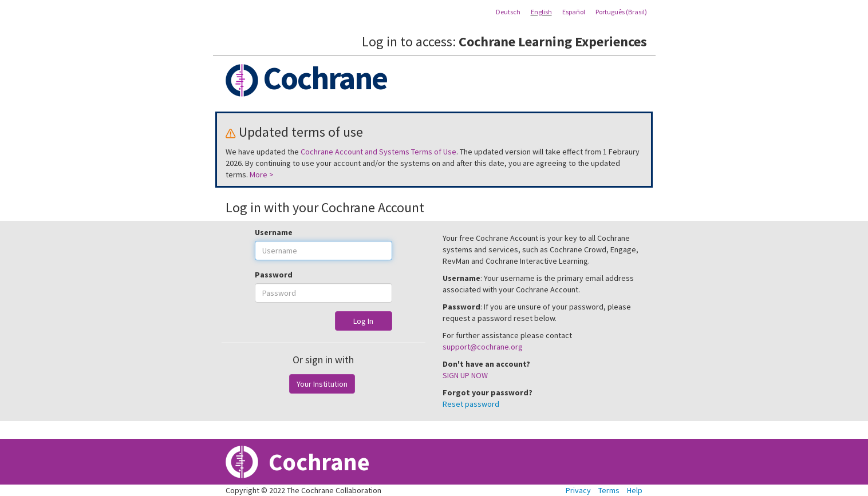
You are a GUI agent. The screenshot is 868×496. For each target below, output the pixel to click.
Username (274, 232)
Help (635, 490)
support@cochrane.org (483, 347)
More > (262, 174)
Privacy (578, 490)
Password (274, 275)
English (541, 12)
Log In (363, 321)
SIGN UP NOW (465, 375)
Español (574, 12)
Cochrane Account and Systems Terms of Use (378, 152)
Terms (609, 490)
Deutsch (508, 12)
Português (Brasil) (621, 12)
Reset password (471, 404)
